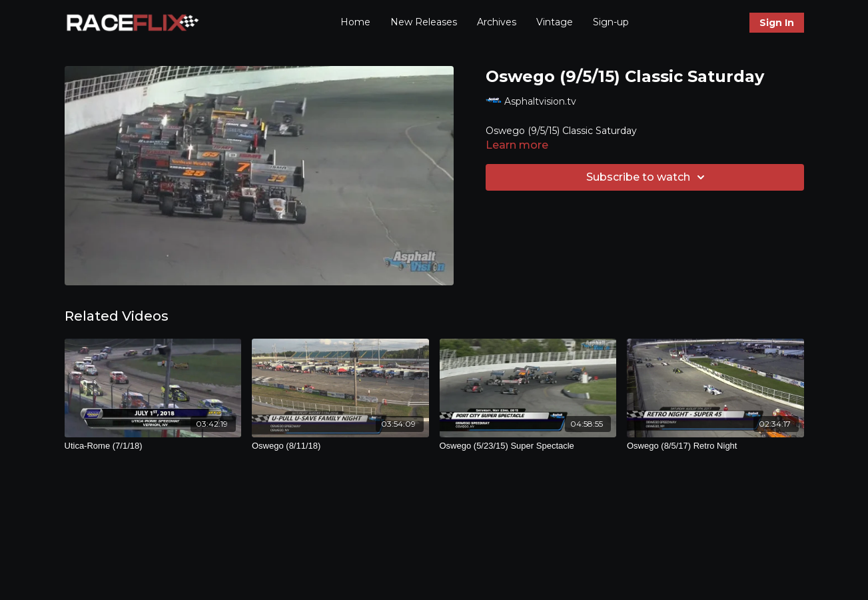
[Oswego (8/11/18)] (340, 446)
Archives (497, 22)
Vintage (555, 22)
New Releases (424, 22)
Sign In (777, 23)
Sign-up (611, 22)
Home (355, 22)
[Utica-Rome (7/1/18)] (153, 446)
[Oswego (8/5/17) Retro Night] (715, 446)
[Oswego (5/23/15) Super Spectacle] (528, 446)
